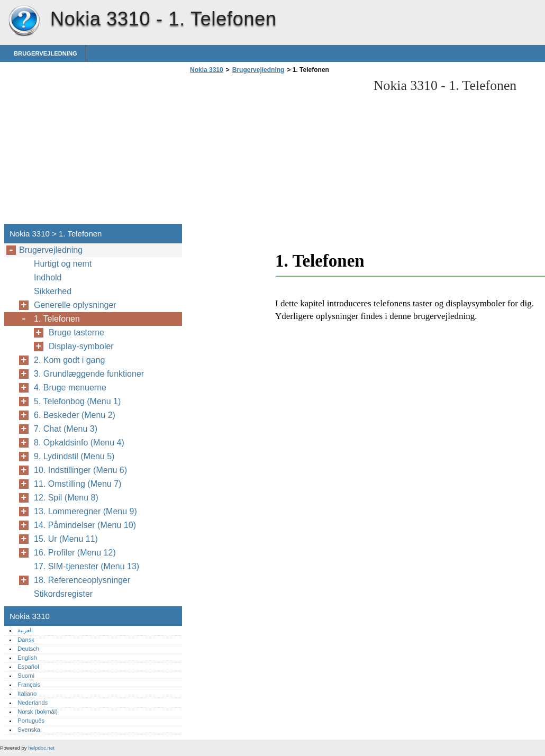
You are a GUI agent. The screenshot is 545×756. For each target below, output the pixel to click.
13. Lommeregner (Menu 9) (85, 511)
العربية (25, 630)
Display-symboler (81, 346)
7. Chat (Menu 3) (66, 429)
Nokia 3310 (24, 21)
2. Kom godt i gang (69, 360)
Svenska (29, 730)
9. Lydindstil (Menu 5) (74, 456)
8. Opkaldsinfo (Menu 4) (79, 443)
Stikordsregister (63, 594)
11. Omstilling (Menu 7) (78, 484)
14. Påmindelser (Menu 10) (85, 525)
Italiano (27, 694)
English (27, 658)
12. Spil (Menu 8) (66, 498)
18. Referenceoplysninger (82, 580)
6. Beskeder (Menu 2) (75, 415)
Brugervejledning (46, 53)
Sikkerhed (53, 291)
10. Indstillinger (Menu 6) (80, 470)
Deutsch (28, 649)
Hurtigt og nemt (63, 264)
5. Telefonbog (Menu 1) (77, 401)
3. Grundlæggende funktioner (89, 374)
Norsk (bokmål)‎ (38, 712)
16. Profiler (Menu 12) (75, 553)
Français (29, 685)
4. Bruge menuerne (70, 388)
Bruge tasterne (76, 333)
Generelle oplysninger (75, 305)
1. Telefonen (57, 319)
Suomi (26, 676)
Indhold (48, 277)
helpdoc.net (41, 748)
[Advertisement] (276, 152)
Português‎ (31, 721)
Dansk (26, 640)
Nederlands (33, 703)
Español (28, 667)
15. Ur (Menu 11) (66, 539)
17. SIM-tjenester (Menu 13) (87, 566)
